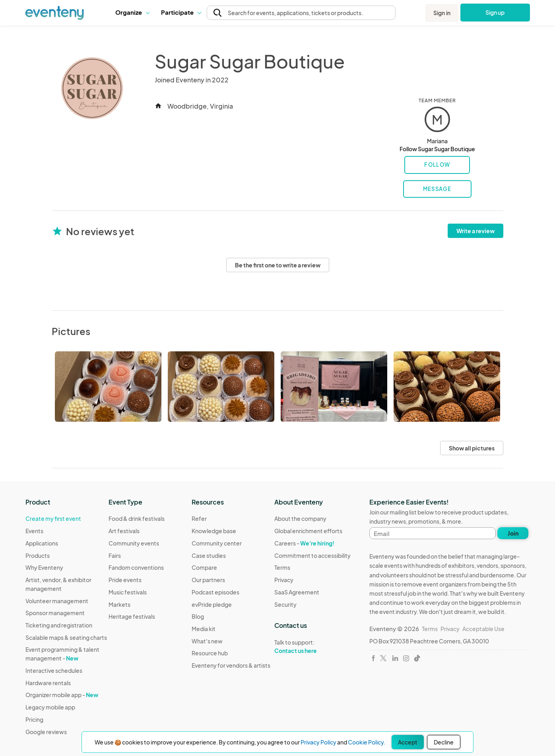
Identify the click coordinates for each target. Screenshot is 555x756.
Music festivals (128, 592)
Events (34, 531)
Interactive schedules (54, 670)
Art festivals (124, 531)
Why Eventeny (44, 567)
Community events (134, 543)
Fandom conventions (136, 567)
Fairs (115, 555)
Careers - (304, 543)
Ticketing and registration (59, 625)
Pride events (125, 580)
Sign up (495, 12)
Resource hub (210, 653)
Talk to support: (312, 647)
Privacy (284, 580)
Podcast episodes (215, 592)
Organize (132, 12)
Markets (119, 604)
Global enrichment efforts (308, 531)
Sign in (442, 13)
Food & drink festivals (137, 518)
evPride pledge (212, 604)
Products (38, 555)
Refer (199, 518)
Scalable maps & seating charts (66, 637)
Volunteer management (57, 601)
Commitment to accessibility (312, 555)
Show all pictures (472, 448)
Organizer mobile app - (62, 695)
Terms (282, 567)
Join (513, 533)
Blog (198, 616)
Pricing (34, 719)
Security (285, 604)
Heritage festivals (132, 616)
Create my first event (53, 518)
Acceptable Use (483, 629)
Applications (42, 543)
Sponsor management (55, 613)
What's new (207, 641)
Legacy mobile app (50, 707)
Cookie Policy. (367, 742)
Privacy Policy (318, 742)
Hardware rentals (48, 683)
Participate (181, 12)
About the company (300, 518)
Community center (217, 543)
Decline (444, 742)
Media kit (204, 629)
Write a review (475, 231)
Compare (204, 567)
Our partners (208, 580)
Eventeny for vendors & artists (231, 665)
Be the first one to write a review (278, 265)
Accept (408, 742)
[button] (132, 12)
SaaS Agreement (297, 592)
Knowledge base (214, 531)
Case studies (209, 555)
